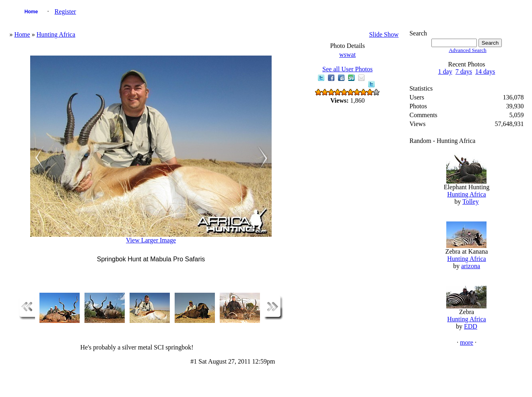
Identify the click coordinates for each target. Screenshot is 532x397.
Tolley (471, 202)
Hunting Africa (56, 34)
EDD (471, 326)
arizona (471, 266)
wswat (347, 55)
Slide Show (384, 34)
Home (31, 12)
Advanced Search (468, 50)
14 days (485, 71)
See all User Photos (347, 69)
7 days (464, 71)
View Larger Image (151, 240)
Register (65, 11)
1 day (445, 71)
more (467, 342)
